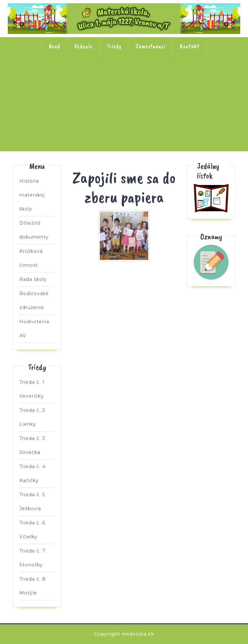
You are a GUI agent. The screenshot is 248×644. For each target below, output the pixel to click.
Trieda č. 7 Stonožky (124, 118)
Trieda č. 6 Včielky (82, 118)
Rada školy (33, 279)
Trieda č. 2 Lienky (82, 76)
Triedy (114, 46)
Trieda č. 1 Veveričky (39, 76)
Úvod (54, 46)
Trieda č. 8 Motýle (166, 118)
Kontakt (190, 46)
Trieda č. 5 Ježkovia (209, 76)
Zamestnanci (151, 46)
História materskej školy (32, 195)
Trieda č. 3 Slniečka (124, 76)
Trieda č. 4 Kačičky (166, 76)
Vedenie (83, 46)
